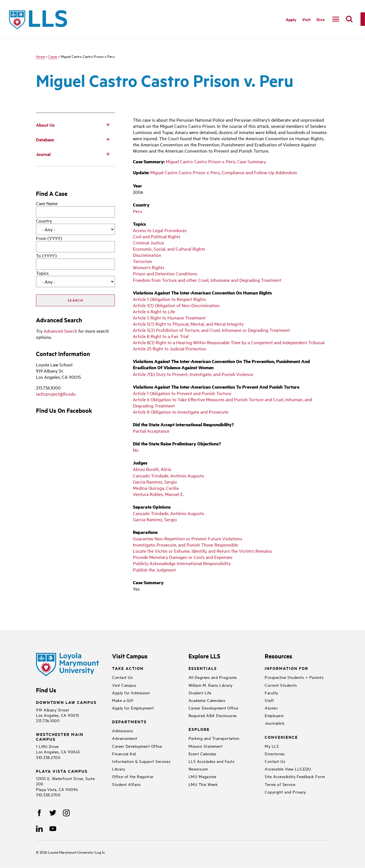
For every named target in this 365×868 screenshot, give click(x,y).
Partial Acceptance (151, 431)
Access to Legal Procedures (160, 230)
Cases (53, 56)
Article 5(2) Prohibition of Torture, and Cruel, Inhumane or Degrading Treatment (211, 330)
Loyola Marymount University (67, 852)
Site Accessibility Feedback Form (295, 776)
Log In (100, 852)
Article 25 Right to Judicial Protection (170, 348)
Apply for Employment (133, 708)
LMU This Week (203, 784)
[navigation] (336, 19)
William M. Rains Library (211, 685)
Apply (291, 19)
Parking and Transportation (214, 738)
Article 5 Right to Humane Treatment (169, 318)
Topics (42, 273)
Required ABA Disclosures (213, 715)
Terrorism (142, 261)
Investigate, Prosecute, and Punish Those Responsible (185, 545)
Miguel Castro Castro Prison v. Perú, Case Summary (216, 161)
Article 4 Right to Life (154, 311)
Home (40, 56)
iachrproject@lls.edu (56, 394)
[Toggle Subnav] (108, 124)
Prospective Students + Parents (294, 677)
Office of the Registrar (133, 776)
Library (119, 769)
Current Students (281, 685)
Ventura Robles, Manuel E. (158, 494)
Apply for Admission (131, 693)
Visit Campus (124, 685)
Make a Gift (123, 700)
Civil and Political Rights (157, 236)
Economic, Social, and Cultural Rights (169, 249)
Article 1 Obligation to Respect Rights (169, 299)
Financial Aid (124, 753)
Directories (275, 753)
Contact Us (122, 677)
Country (44, 221)
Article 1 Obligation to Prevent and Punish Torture (182, 393)
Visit (306, 19)
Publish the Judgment (154, 570)
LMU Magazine (202, 776)
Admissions (123, 730)
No (136, 450)
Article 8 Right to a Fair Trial (161, 336)
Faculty (271, 693)
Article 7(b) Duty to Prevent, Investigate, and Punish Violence (193, 374)
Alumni (271, 708)
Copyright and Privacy (285, 792)
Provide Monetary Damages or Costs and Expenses (183, 557)
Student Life (200, 693)
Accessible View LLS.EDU (288, 769)
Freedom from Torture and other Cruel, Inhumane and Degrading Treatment (207, 280)
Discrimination (147, 255)
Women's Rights (149, 267)
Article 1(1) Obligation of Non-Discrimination (176, 305)
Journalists (275, 723)
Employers (274, 715)
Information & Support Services (141, 761)
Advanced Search (60, 331)
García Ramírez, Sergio (155, 482)
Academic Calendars (207, 700)
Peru (138, 211)
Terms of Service (280, 784)
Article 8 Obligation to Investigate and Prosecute (181, 412)
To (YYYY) (46, 255)
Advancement (125, 738)
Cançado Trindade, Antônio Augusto (169, 475)
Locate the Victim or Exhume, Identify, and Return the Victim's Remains (202, 551)
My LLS (272, 746)
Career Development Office (137, 746)
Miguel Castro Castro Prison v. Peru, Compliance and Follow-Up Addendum (224, 172)
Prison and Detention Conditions (165, 273)
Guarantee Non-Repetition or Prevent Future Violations (188, 538)
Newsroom (198, 769)
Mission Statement (206, 746)
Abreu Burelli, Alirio (152, 469)
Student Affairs (126, 784)
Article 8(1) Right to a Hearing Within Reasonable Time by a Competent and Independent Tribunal (229, 342)
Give (320, 19)
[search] (349, 19)
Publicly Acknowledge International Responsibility (182, 563)
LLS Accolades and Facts (212, 761)
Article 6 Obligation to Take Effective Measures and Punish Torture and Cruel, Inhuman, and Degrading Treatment (222, 402)
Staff (269, 700)
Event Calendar (203, 753)
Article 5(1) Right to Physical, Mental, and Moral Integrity (188, 324)
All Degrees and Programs (213, 677)
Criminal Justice (148, 243)
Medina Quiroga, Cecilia (156, 488)
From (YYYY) (49, 238)
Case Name (47, 203)
